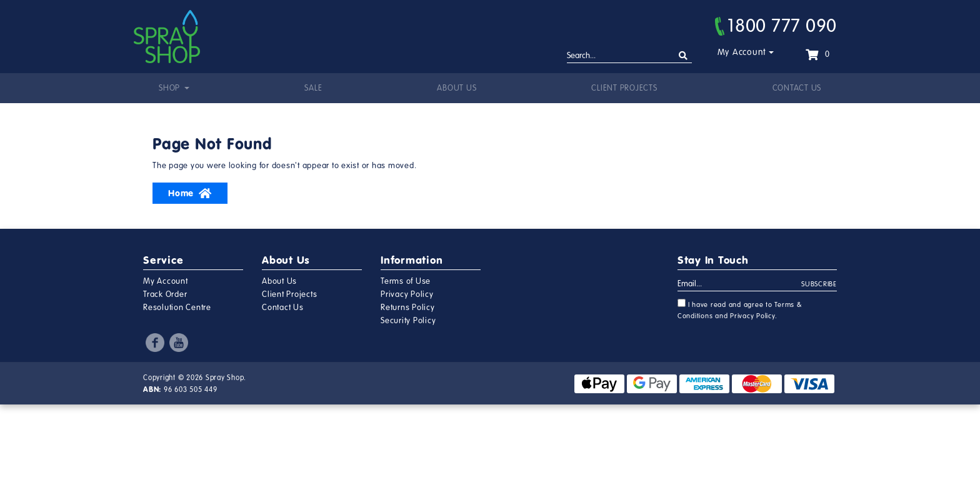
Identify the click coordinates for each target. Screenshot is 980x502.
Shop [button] (171, 88)
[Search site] (683, 56)
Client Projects (624, 88)
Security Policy (408, 321)
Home (190, 193)
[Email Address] (740, 284)
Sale (313, 88)
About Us (457, 88)
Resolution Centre (177, 308)
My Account (742, 52)
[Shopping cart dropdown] (817, 54)
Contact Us (797, 88)
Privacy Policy (407, 294)
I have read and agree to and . (740, 309)
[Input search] (629, 56)
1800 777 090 (776, 26)
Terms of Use (406, 281)
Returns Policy (408, 308)
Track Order (165, 294)
